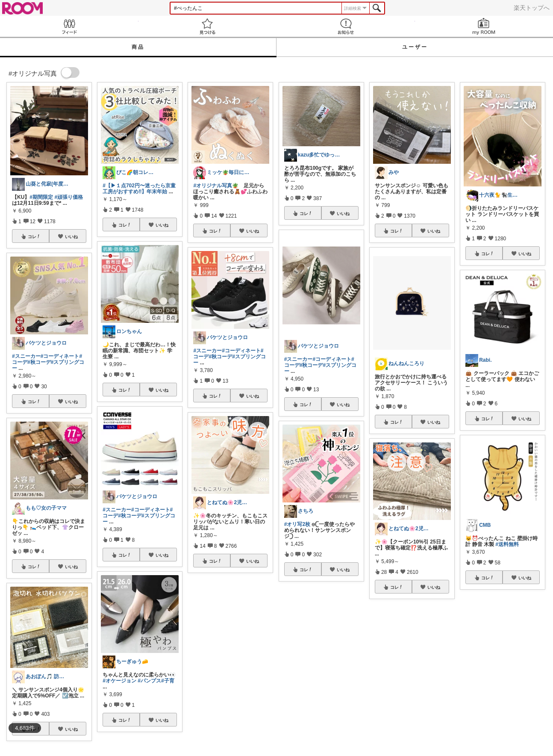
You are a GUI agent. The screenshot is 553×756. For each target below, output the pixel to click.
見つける (208, 26)
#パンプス (149, 681)
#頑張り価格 (69, 197)
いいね (71, 236)
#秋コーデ (39, 362)
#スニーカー (26, 356)
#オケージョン (119, 681)
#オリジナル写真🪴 (216, 186)
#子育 (168, 681)
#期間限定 (41, 197)
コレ (34, 236)
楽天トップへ (532, 8)
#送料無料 (507, 544)
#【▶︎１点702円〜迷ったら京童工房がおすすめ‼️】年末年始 (139, 189)
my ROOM (484, 26)
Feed (69, 26)
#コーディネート (60, 356)
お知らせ (346, 26)
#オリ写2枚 (297, 524)
